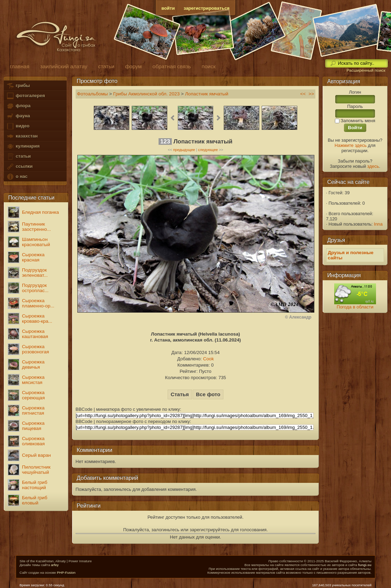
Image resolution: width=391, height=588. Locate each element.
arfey (55, 565)
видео (18, 126)
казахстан (22, 136)
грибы (18, 86)
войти (168, 8)
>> (311, 94)
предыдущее (184, 150)
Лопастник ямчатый (207, 94)
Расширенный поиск (366, 70)
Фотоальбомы (93, 94)
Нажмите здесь (351, 145)
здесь (373, 166)
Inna (378, 224)
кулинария (23, 146)
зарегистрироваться (207, 8)
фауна (18, 116)
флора (18, 106)
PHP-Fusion (66, 573)
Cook (209, 359)
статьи (18, 156)
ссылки (19, 167)
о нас (17, 177)
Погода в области (355, 307)
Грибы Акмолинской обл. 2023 (147, 94)
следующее (208, 150)
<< (303, 94)
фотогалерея (25, 96)
